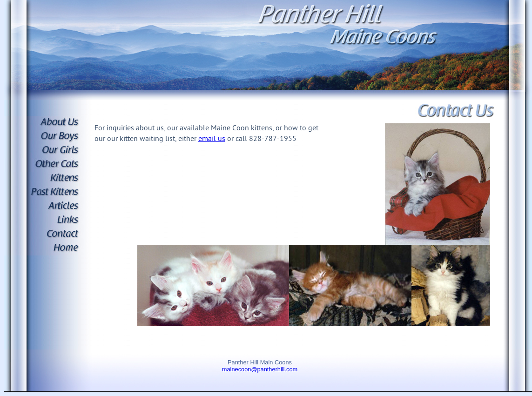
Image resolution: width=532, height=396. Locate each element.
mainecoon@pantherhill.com (260, 369)
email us (212, 139)
